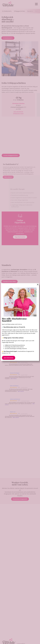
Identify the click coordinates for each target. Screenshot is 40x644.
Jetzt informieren (9, 358)
